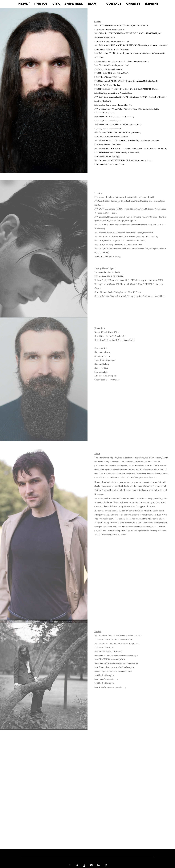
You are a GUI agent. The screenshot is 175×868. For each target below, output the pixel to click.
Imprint (152, 4)
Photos (41, 4)
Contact (114, 4)
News (23, 4)
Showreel (74, 4)
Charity (133, 4)
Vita (56, 4)
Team (92, 4)
